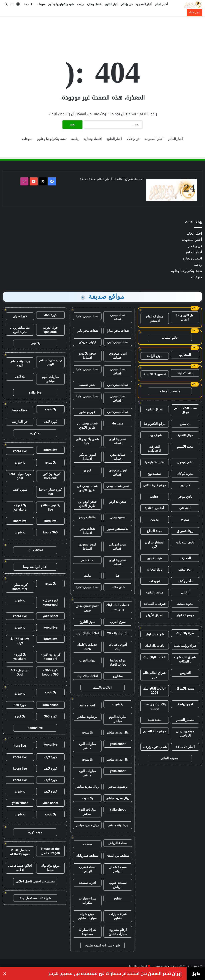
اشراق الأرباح (155, 615)
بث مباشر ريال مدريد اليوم (20, 330)
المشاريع (185, 355)
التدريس (185, 673)
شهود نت (155, 581)
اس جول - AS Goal (20, 672)
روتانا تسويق (185, 531)
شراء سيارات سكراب (87, 901)
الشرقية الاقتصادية (154, 449)
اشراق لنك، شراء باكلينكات (185, 659)
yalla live (35, 392)
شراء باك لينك (185, 633)
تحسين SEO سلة (155, 374)
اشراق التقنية (155, 409)
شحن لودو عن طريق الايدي (87, 504)
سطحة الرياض (118, 843)
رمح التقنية (185, 569)
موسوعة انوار (185, 615)
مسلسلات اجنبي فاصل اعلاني (35, 881)
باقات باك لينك (155, 646)
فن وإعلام (127, 4)
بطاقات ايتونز (87, 517)
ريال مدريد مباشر (118, 732)
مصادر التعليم (185, 720)
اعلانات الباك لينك (155, 657)
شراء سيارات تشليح (118, 916)
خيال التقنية (185, 435)
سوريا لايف (20, 490)
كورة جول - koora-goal (50, 602)
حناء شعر (87, 560)
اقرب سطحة (87, 883)
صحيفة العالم (170, 758)
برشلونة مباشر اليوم (20, 363)
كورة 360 (20, 705)
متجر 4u (118, 423)
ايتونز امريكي (87, 342)
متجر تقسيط (87, 385)
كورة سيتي (20, 316)
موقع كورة (35, 832)
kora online (50, 705)
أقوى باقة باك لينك (118, 647)
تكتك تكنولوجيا (155, 462)
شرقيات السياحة (155, 604)
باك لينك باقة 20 (118, 633)
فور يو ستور (87, 412)
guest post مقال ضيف (87, 608)
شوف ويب (155, 435)
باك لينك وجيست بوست (155, 706)
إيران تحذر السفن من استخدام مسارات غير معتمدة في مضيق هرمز (115, 973)
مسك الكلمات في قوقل (185, 410)
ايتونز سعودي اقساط (118, 356)
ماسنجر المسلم (170, 391)
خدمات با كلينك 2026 (87, 647)
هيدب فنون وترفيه (155, 747)
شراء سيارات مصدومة (87, 932)
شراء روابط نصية (185, 646)
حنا (118, 576)
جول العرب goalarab (51, 330)
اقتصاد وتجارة (94, 4)
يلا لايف (35, 343)
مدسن (155, 520)
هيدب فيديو (155, 558)
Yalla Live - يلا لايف (20, 641)
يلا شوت (118, 704)
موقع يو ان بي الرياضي (185, 733)
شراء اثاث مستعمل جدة (35, 898)
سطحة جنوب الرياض (118, 885)
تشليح (118, 898)
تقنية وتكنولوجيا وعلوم (61, 4)
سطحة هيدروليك (87, 856)
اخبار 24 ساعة (185, 747)
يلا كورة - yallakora (20, 507)
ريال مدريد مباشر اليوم (51, 362)
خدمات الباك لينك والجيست (118, 607)
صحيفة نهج (155, 474)
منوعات (41, 4)
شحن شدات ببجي (118, 486)
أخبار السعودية (144, 4)
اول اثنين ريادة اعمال (185, 317)
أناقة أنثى (185, 508)
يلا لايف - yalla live (50, 507)
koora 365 (50, 532)
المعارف (185, 558)
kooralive (20, 521)
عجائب (154, 497)
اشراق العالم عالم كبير (155, 675)
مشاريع (118, 676)
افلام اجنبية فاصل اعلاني (20, 868)
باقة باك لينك (185, 373)
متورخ (185, 520)
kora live (51, 521)
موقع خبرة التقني (155, 485)
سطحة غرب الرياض (87, 869)
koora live (50, 450)
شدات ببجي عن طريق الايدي (87, 425)
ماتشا (87, 576)
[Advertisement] (102, 30)
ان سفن (185, 424)
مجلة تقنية (155, 720)
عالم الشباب (170, 338)
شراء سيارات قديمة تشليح (102, 945)
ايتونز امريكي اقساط (87, 457)
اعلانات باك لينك (87, 676)
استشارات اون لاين (155, 544)
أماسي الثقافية (155, 508)
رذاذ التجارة (155, 569)
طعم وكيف (185, 581)
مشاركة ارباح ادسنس (155, 319)
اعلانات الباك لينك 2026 (155, 691)
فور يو (87, 470)
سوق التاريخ (87, 622)
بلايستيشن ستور (118, 529)
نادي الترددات (185, 542)
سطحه (87, 844)
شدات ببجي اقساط (118, 317)
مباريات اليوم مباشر (118, 719)
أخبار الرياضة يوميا (35, 567)
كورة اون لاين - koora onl (50, 657)
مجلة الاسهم (185, 447)
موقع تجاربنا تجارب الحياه (118, 662)
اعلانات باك (35, 550)
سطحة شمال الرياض (118, 869)
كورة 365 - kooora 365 (50, 672)
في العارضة (20, 422)
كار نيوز (185, 485)
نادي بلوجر (185, 497)
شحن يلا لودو (118, 502)
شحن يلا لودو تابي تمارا (87, 441)
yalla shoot (87, 705)
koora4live (20, 410)
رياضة (80, 4)
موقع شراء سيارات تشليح (87, 916)
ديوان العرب (87, 660)
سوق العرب (118, 622)
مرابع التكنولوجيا (155, 424)
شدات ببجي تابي (87, 331)
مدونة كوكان (185, 474)
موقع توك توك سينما (50, 868)
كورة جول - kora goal (20, 476)
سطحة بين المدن (118, 856)
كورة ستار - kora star (51, 492)
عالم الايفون (185, 462)
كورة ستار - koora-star (20, 587)
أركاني (185, 592)
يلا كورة (35, 433)
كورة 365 (50, 315)
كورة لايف (50, 422)
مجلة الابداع (155, 531)
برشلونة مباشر (87, 717)
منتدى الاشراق (185, 688)
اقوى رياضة (185, 704)
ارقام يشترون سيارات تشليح (118, 932)
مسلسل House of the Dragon (20, 852)
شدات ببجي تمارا (87, 316)
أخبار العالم (161, 4)
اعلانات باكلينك (103, 687)
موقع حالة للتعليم (155, 731)
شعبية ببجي (118, 517)
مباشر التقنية (155, 592)
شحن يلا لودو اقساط (87, 356)
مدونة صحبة (185, 604)
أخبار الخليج (112, 4)
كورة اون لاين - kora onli (50, 476)
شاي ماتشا (118, 587)
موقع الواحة (155, 356)
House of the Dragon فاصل (51, 851)
